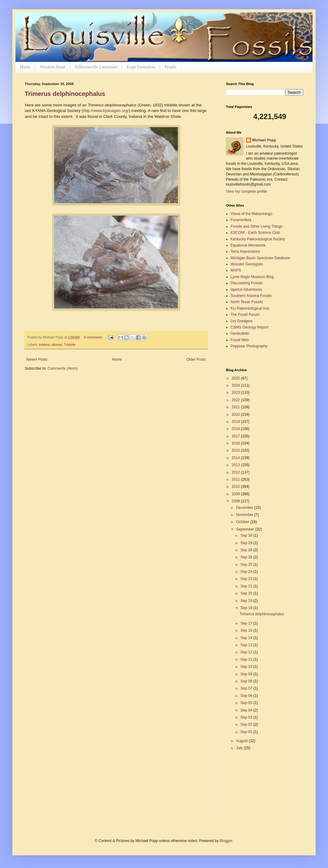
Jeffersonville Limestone (96, 67)
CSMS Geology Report (249, 327)
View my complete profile (246, 191)
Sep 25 (247, 565)
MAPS (236, 270)
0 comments (93, 337)
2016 (236, 443)
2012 (236, 472)
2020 (236, 415)
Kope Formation (141, 67)
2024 (236, 385)
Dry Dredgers (242, 321)
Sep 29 (247, 543)
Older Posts (196, 359)
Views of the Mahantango (251, 214)
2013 (236, 465)
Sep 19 (247, 601)
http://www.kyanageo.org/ (106, 111)
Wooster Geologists (247, 264)
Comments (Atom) (62, 368)
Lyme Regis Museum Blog (252, 277)
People (170, 67)
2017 (236, 436)
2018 (236, 429)
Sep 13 (247, 645)
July (240, 748)
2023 (236, 393)
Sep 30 (247, 535)
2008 (236, 501)
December (245, 508)
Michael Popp (264, 140)
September (246, 529)
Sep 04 (247, 710)
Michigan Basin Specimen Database (260, 258)
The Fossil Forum (245, 315)
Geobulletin (240, 333)
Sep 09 (247, 674)
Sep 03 (247, 717)
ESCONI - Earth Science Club (255, 233)
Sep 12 (247, 652)
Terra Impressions (245, 251)
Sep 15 (247, 630)
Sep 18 (247, 608)
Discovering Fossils (246, 283)
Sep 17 (247, 623)
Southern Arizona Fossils (251, 296)
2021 (236, 407)
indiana (44, 345)
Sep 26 (247, 557)
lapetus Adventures (246, 290)
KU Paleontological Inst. (250, 308)
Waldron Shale (52, 67)
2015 (236, 450)
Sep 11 (247, 660)
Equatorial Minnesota (248, 245)
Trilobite (70, 345)
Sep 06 (247, 696)
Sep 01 (247, 732)
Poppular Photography (249, 346)
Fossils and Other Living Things (257, 226)
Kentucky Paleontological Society (258, 239)
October (243, 522)
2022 (236, 400)
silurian (57, 345)
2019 (236, 422)
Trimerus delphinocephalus (65, 94)
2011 (236, 479)
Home (25, 67)
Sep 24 (247, 572)
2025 (236, 378)
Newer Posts (37, 359)
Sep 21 (247, 586)
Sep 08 (247, 681)
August (242, 741)
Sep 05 (247, 703)
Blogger (226, 841)
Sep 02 (247, 724)
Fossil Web (240, 340)
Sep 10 (247, 667)
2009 (236, 494)
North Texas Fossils (247, 302)
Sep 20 (247, 593)
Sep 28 (247, 550)
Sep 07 (247, 688)
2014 (236, 458)
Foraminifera (241, 220)
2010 (236, 487)
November (245, 515)
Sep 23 (247, 579)
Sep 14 (247, 638)
